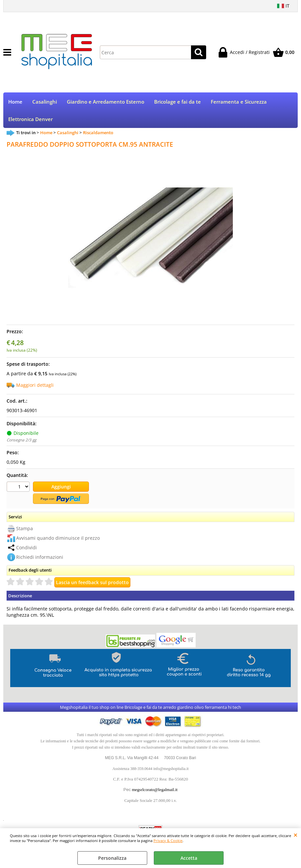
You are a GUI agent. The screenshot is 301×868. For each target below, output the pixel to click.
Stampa (25, 528)
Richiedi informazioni (40, 557)
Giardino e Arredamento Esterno (106, 102)
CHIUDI (296, 835)
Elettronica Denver (30, 119)
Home (15, 102)
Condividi (27, 547)
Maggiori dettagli (35, 385)
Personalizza (112, 858)
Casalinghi (45, 102)
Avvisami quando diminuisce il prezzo (58, 538)
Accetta (189, 858)
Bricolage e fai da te (178, 102)
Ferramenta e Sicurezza (239, 102)
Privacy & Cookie (168, 841)
